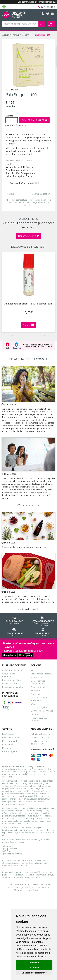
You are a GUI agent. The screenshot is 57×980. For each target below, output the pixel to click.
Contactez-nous (10, 684)
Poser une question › (41, 194)
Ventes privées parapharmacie (38, 683)
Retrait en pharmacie (41, 735)
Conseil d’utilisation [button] (23, 183)
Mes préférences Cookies (39, 720)
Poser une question (12, 681)
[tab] (28, 183)
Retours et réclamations (14, 688)
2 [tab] (13, 336)
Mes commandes (11, 742)
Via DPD (14, 632)
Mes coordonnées (11, 738)
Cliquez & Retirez (14, 619)
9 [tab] (45, 336)
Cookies (35, 715)
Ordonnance (37, 695)
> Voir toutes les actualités (29, 505)
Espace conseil (38, 688)
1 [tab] (8, 336)
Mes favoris (8, 749)
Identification (8, 735)
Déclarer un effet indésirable (39, 700)
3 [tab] (17, 336)
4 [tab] (22, 336)
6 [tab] (31, 336)
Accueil (6, 35)
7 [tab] (35, 336)
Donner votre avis (29, 236)
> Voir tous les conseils (29, 609)
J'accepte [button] (34, 963)
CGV (33, 704)
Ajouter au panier (34, 121)
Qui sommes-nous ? (12, 671)
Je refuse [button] (34, 968)
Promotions (37, 678)
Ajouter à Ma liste (16, 126)
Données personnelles (42, 711)
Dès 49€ (43, 620)
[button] (12, 120)
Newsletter (36, 691)
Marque (16, 35)
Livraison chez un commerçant (39, 743)
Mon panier (8, 745)
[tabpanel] (28, 292)
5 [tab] (26, 336)
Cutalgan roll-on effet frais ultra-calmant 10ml (29, 304)
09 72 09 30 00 (43, 632)
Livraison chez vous (40, 738)
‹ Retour (10, 194)
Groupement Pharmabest (8, 676)
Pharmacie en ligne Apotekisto (28, 890)
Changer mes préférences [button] (34, 973)
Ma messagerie (9, 752)
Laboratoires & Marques (42, 674)
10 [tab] (49, 336)
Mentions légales (39, 708)
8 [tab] (40, 336)
